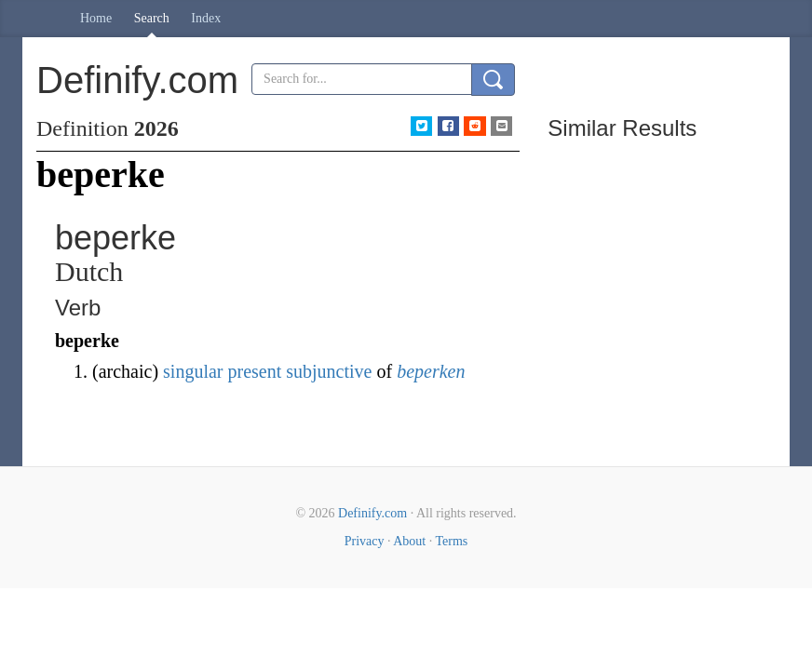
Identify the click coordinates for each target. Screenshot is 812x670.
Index (206, 18)
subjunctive (329, 371)
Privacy (365, 541)
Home (96, 18)
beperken (431, 371)
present (255, 371)
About (409, 541)
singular (193, 371)
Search (152, 18)
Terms (451, 541)
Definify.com (372, 513)
